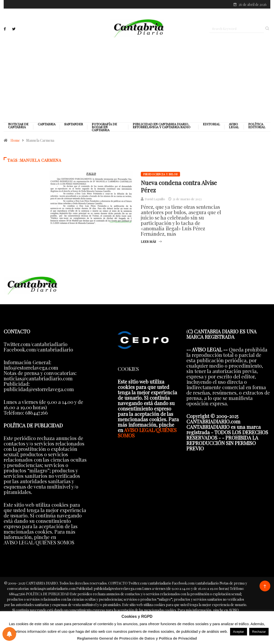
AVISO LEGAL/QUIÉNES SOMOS (147, 433)
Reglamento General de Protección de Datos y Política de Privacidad (137, 638)
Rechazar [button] (259, 632)
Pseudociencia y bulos (160, 175)
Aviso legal (234, 126)
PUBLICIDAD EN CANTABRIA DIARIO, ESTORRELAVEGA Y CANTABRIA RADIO (162, 126)
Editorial (211, 125)
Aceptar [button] (239, 632)
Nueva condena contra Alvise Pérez (179, 187)
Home (15, 141)
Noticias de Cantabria (18, 126)
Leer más (151, 242)
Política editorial (257, 126)
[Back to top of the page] (265, 587)
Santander (74, 125)
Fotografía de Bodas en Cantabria (104, 128)
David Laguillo (155, 199)
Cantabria (47, 125)
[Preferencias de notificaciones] (9, 634)
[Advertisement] (137, 80)
